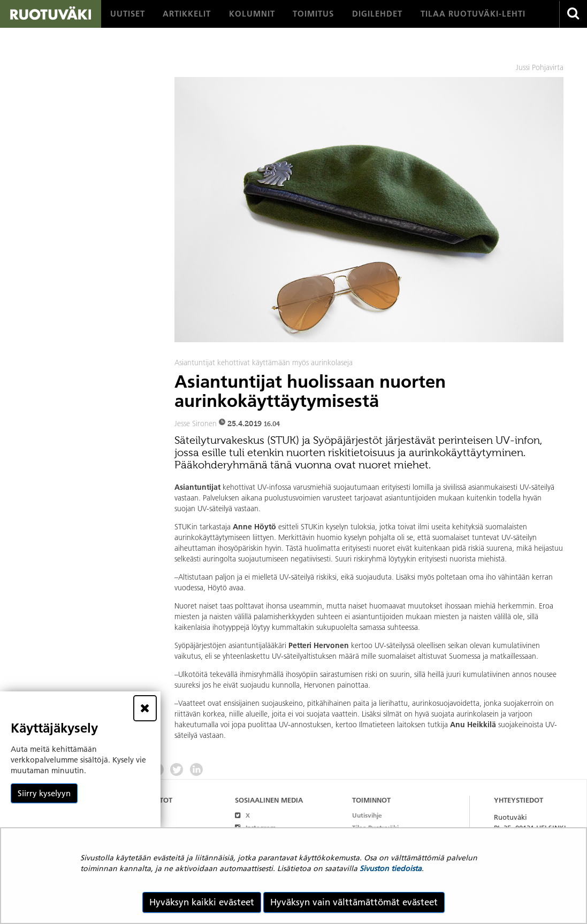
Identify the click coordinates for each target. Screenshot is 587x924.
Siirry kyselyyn (44, 793)
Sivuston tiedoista (391, 868)
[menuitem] (128, 14)
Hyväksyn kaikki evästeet (202, 902)
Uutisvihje (367, 815)
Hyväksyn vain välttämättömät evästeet (354, 902)
